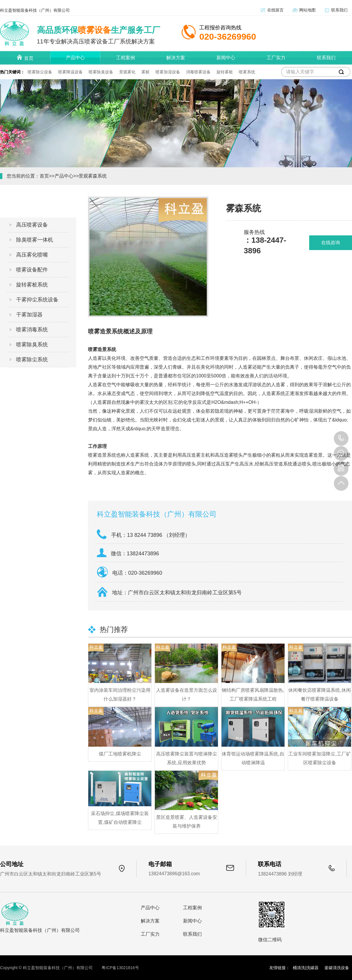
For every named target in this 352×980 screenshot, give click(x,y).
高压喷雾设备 (32, 225)
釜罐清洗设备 (337, 968)
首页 (44, 176)
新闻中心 (192, 921)
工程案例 (192, 908)
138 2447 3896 (341, 438)
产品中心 (64, 176)
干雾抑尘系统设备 (37, 300)
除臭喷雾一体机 (35, 240)
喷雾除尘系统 (32, 360)
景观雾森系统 (93, 176)
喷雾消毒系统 (32, 330)
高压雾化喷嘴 (32, 255)
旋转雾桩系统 (32, 285)
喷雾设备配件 (32, 270)
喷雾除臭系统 (32, 345)
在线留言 (275, 10)
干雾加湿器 (29, 315)
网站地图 (307, 10)
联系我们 (339, 10)
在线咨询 (331, 243)
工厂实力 (150, 934)
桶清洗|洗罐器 (306, 968)
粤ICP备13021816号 (120, 968)
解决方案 (150, 921)
